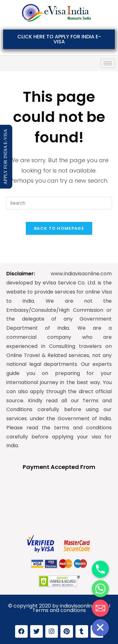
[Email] (100, 608)
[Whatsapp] (100, 589)
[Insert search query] (59, 203)
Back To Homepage (59, 228)
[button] (59, 39)
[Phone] (100, 569)
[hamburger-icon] (108, 63)
